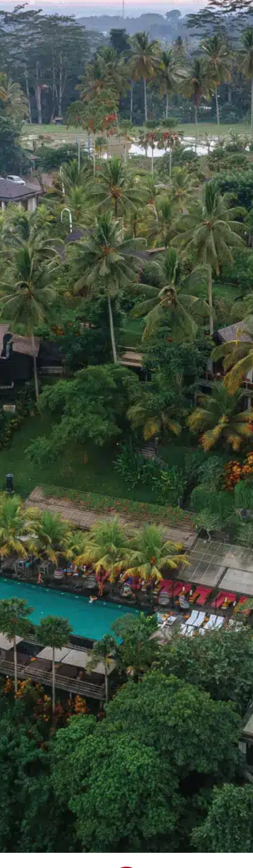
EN (208, 5)
